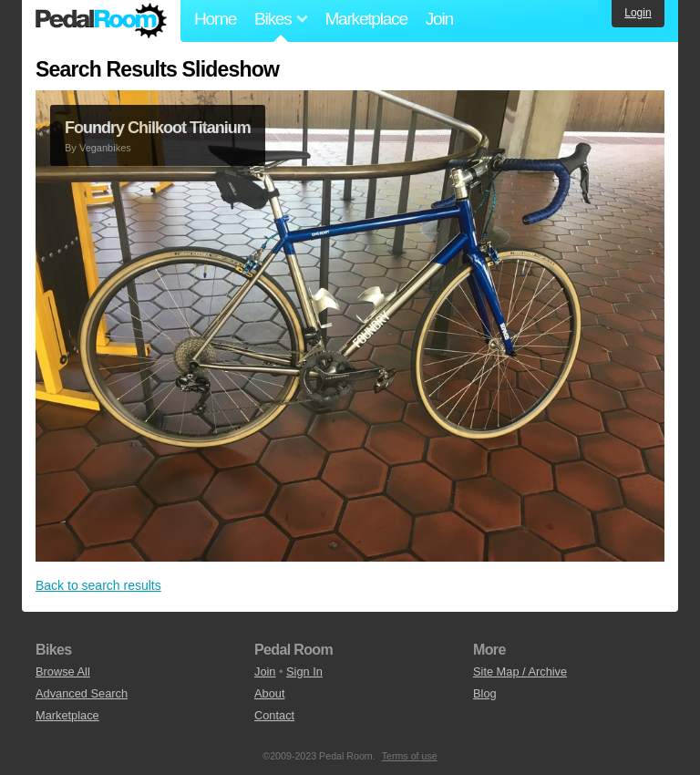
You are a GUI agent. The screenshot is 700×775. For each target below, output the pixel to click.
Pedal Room (101, 21)
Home (215, 19)
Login (638, 13)
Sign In (304, 672)
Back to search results (98, 585)
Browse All (63, 672)
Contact (274, 715)
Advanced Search (82, 693)
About (269, 693)
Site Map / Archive (520, 672)
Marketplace (365, 19)
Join (439, 19)
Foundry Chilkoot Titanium (158, 128)
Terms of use (410, 756)
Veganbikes (105, 148)
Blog (485, 693)
